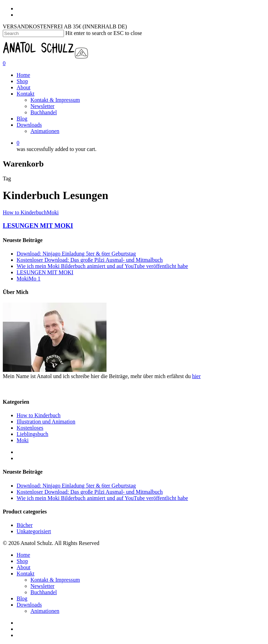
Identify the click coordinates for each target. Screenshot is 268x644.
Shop (22, 81)
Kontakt (26, 94)
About (24, 87)
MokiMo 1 (29, 279)
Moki (53, 212)
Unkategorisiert (34, 531)
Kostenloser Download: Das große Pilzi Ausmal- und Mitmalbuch (90, 260)
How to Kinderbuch (25, 212)
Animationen (45, 131)
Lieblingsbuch (33, 434)
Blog (22, 119)
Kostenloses (30, 428)
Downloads (29, 125)
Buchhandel (44, 112)
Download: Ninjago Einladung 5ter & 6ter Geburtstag (76, 254)
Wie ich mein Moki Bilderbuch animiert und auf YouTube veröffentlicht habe (102, 266)
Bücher (25, 525)
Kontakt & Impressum (55, 100)
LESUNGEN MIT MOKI (38, 226)
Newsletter (42, 106)
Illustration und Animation (46, 422)
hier (196, 376)
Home (23, 75)
